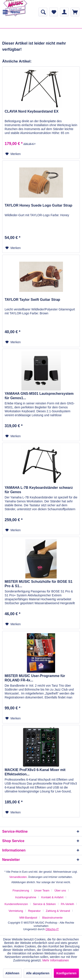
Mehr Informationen (56, 960)
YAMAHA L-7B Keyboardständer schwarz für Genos (39, 490)
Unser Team (42, 890)
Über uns (60, 890)
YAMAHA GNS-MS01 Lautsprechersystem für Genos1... (39, 396)
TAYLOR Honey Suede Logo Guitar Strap (38, 205)
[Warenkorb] (75, 12)
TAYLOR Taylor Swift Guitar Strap (32, 300)
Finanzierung (21, 890)
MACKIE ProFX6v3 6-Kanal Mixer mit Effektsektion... (35, 772)
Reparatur (34, 911)
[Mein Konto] (64, 12)
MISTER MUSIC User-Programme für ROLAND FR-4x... (35, 678)
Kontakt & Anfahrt (52, 897)
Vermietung (16, 911)
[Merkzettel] (54, 12)
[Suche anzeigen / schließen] (43, 12)
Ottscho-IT (52, 929)
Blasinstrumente (52, 918)
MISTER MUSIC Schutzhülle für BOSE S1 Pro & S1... (38, 584)
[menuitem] (11, 12)
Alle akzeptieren (38, 973)
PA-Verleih (67, 904)
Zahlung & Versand (58, 911)
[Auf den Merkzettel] (13, 154)
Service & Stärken (44, 904)
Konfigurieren (66, 973)
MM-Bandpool (28, 918)
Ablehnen (12, 973)
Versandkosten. (18, 877)
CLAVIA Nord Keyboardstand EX (31, 111)
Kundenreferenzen (16, 904)
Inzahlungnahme (26, 897)
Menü (11, 11)
